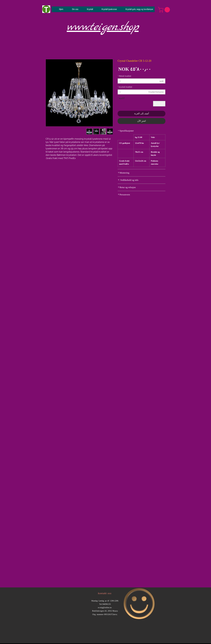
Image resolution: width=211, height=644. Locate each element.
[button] (165, 10)
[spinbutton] (159, 104)
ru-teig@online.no (105, 608)
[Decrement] (163, 104)
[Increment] (155, 104)
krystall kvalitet (125, 87)
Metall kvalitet (124, 76)
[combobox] (141, 81)
